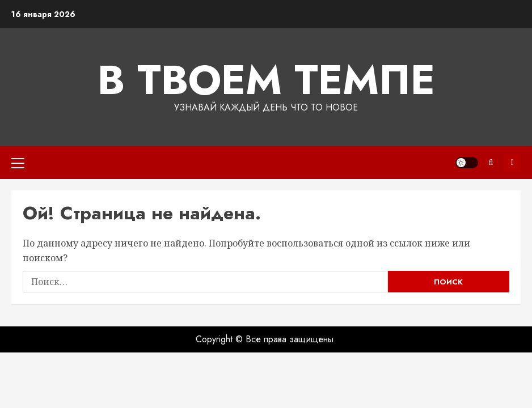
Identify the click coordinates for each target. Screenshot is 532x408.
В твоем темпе (266, 80)
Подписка (512, 163)
